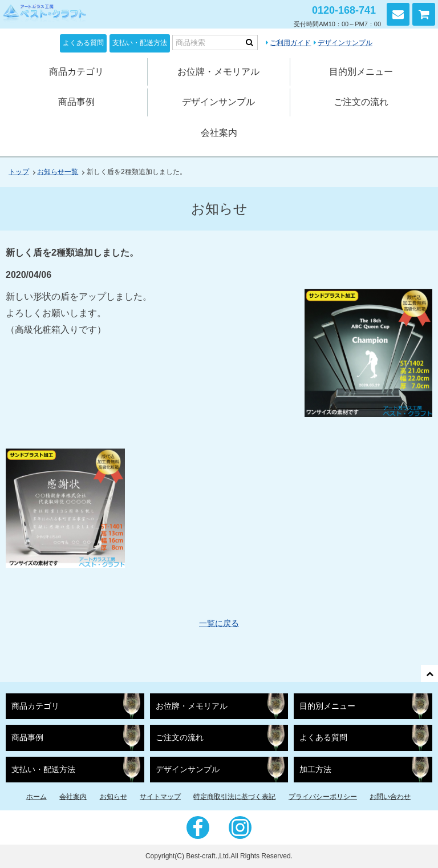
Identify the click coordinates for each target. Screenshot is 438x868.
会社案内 (219, 133)
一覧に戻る (219, 623)
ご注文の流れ (361, 102)
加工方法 (315, 770)
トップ (19, 172)
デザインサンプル (345, 43)
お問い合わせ (398, 14)
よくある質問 (83, 43)
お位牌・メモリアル (218, 72)
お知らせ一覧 (58, 172)
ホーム (36, 797)
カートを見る (424, 14)
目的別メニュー (361, 72)
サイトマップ (160, 797)
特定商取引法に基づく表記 (234, 797)
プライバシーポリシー (323, 797)
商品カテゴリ (76, 72)
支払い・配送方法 (140, 43)
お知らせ (113, 797)
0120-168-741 (344, 10)
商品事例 (76, 102)
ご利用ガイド (290, 43)
